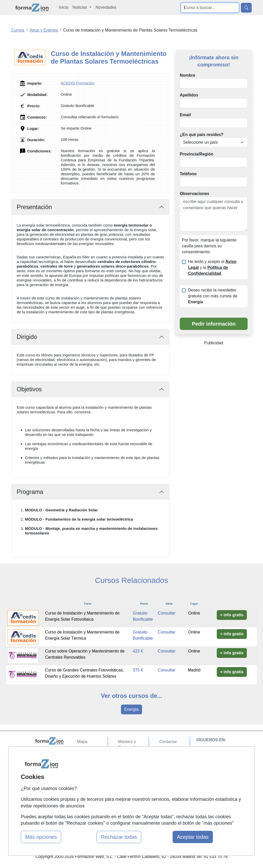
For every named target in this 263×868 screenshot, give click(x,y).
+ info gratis (232, 615)
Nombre (187, 75)
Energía (131, 709)
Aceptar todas (193, 837)
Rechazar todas (119, 837)
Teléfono (188, 174)
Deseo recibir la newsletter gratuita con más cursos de (213, 296)
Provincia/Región (197, 154)
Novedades (106, 7)
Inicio (64, 7)
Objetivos (29, 389)
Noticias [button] (80, 7)
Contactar (168, 742)
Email (185, 115)
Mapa (82, 742)
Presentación (34, 207)
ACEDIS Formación (77, 83)
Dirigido (27, 337)
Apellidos (189, 95)
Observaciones (195, 194)
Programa (30, 492)
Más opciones (41, 837)
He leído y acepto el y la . (212, 267)
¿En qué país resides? (202, 135)
